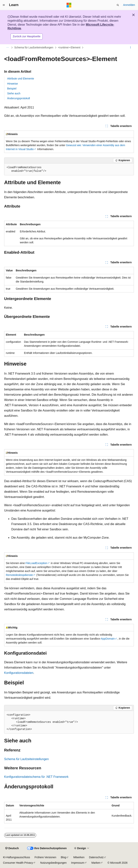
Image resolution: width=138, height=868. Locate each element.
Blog (63, 857)
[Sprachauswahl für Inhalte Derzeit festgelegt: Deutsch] (12, 848)
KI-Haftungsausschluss (16, 857)
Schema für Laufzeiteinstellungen (34, 47)
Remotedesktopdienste (19, 575)
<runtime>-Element (69, 47)
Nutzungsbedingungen (53, 863)
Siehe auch (14, 93)
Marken (96, 863)
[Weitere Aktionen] (131, 47)
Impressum (78, 863)
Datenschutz (96, 857)
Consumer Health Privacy (18, 863)
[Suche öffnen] (118, 5)
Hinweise (13, 84)
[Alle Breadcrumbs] (7, 47)
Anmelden (129, 5)
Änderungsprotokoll (19, 98)
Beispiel (12, 89)
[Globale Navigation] (4, 5)
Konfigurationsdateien (19, 673)
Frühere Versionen (45, 857)
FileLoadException (36, 563)
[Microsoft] (69, 5)
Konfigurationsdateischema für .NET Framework (36, 777)
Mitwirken (79, 857)
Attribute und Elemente (21, 79)
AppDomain (108, 639)
